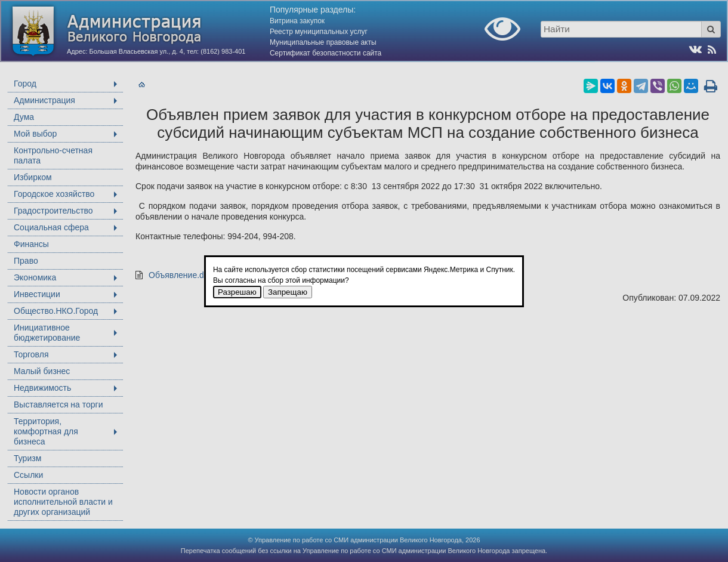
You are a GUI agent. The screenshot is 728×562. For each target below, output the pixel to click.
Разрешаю (237, 292)
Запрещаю (288, 292)
